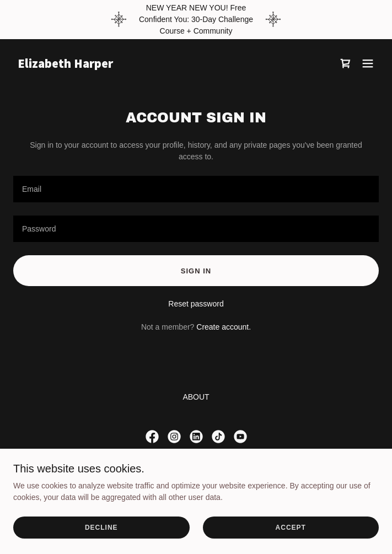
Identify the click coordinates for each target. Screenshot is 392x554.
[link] (141, 65)
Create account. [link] (224, 327)
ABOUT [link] (196, 397)
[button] (368, 63)
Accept (291, 528)
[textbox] (196, 189)
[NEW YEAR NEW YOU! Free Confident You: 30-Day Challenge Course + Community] (196, 20)
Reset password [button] (196, 304)
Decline (101, 528)
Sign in (196, 271)
